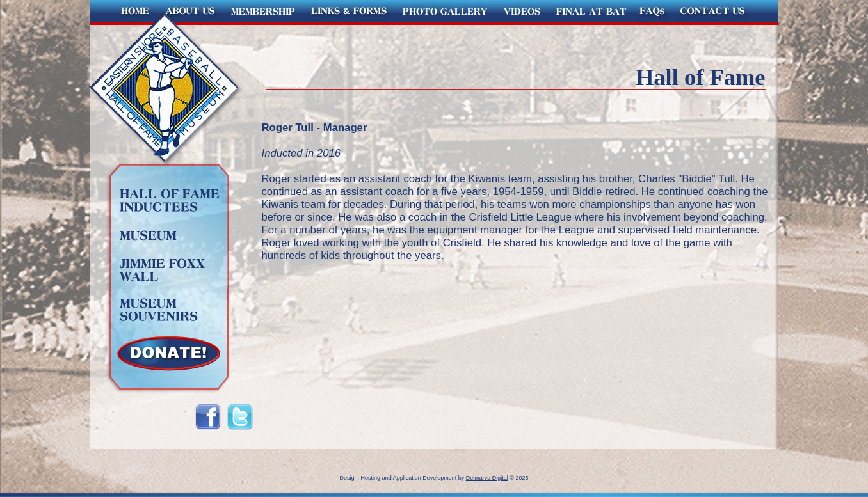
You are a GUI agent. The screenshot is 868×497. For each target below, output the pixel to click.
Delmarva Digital (487, 478)
